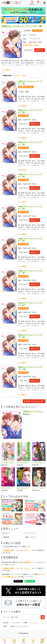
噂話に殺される (7, 488)
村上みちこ (33, 35)
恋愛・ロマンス (31, 537)
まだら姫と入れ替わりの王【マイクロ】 (8, 463)
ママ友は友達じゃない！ (39, 463)
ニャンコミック (35, 39)
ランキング (16, 623)
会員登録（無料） (9, 550)
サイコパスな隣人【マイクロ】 (39, 488)
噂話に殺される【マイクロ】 (23, 488)
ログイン (38, 3)
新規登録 (32, 3)
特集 (26, 623)
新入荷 (6, 623)
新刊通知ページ (29, 562)
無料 (5, 626)
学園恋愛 (6, 537)
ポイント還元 (38, 31)
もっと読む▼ (6, 70)
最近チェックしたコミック (20, 626)
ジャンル (34, 623)
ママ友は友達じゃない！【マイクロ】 (23, 463)
